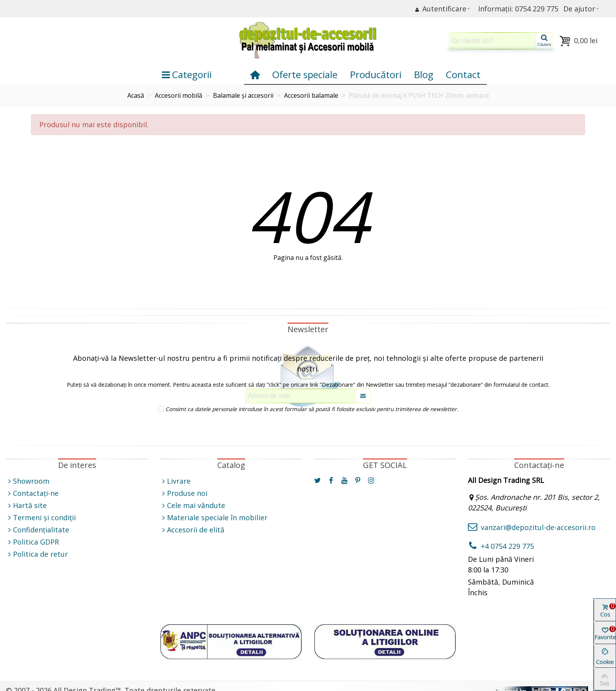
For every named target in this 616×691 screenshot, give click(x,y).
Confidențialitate (38, 530)
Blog (424, 74)
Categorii (187, 74)
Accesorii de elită (192, 530)
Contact (463, 74)
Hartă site (26, 505)
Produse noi (184, 493)
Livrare (175, 481)
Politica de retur (37, 554)
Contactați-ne (32, 493)
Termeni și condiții (41, 518)
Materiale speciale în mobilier (214, 518)
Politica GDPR (32, 542)
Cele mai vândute (192, 505)
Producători (376, 74)
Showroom (28, 481)
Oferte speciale (305, 74)
